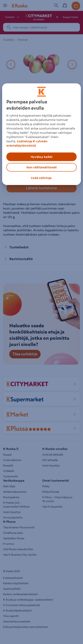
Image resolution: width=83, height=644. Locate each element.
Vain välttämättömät (41, 167)
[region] (42, 134)
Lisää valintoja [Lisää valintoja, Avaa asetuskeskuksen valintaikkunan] (41, 178)
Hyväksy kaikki (41, 157)
